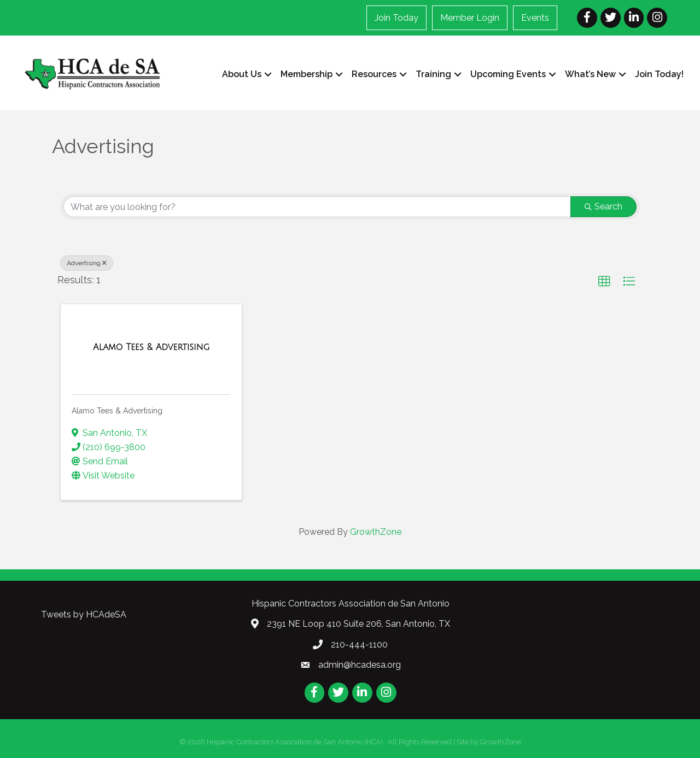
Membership (307, 74)
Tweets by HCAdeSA (84, 614)
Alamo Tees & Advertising (117, 411)
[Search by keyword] (317, 207)
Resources (374, 74)
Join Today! (659, 74)
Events (535, 18)
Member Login (470, 18)
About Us (242, 74)
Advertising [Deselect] (87, 263)
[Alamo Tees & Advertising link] (151, 347)
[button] (604, 282)
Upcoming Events (508, 74)
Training (433, 74)
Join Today (396, 18)
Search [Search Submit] (603, 206)
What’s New (590, 74)
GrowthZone (376, 532)
